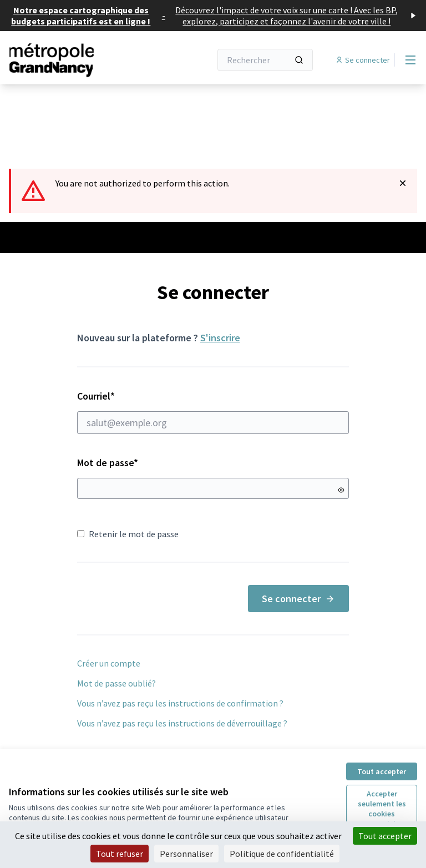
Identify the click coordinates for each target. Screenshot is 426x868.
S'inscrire (220, 338)
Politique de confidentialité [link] (282, 854)
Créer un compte (109, 663)
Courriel (213, 412)
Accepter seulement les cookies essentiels (382, 809)
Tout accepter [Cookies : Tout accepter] (385, 836)
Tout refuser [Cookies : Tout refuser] (120, 854)
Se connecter (298, 599)
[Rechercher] (265, 60)
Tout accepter (382, 771)
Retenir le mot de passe (128, 534)
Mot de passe (108, 463)
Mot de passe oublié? (116, 683)
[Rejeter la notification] (403, 183)
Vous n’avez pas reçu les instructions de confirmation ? (180, 703)
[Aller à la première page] (83, 60)
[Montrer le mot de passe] (341, 490)
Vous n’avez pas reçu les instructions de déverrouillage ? (182, 723)
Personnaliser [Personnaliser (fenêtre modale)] (186, 854)
